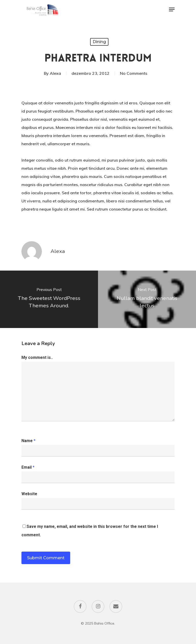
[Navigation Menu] (172, 9)
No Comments (134, 73)
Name (28, 441)
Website (29, 494)
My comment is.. (37, 357)
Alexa (55, 73)
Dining (99, 42)
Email (28, 467)
